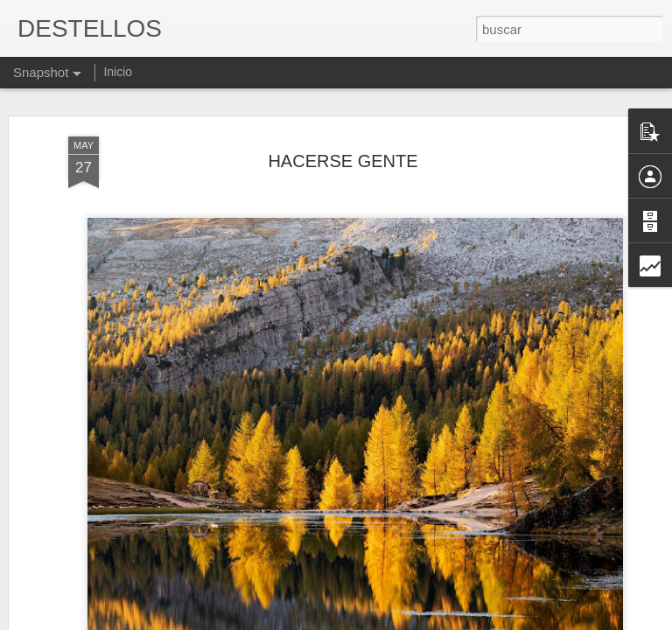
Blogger (404, 620)
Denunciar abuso (462, 620)
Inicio (118, 72)
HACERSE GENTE (343, 136)
